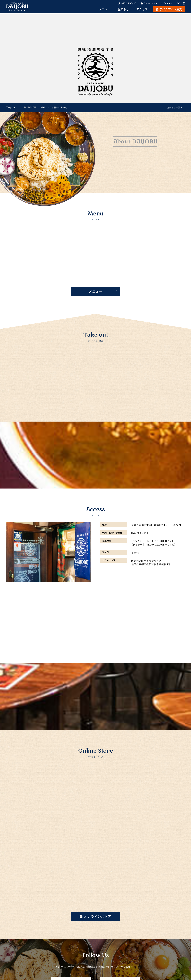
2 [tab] (178, 100)
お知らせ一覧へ (175, 107)
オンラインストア (95, 916)
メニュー (95, 291)
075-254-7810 (127, 3)
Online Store (149, 3)
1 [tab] (176, 100)
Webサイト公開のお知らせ (54, 107)
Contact (167, 3)
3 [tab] (181, 100)
